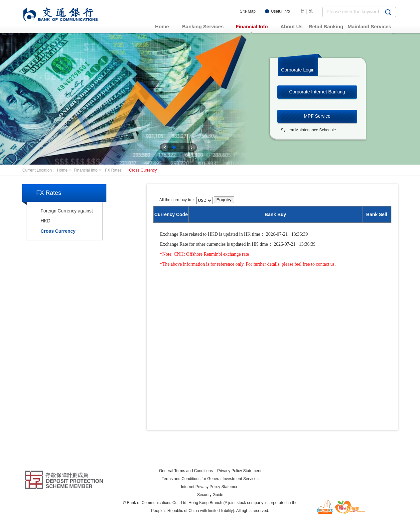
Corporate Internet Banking (317, 92)
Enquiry (224, 200)
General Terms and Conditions (186, 471)
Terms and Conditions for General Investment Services (210, 479)
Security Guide (210, 495)
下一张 (192, 148)
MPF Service (317, 116)
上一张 (165, 148)
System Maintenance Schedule (308, 130)
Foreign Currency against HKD (67, 216)
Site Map (248, 11)
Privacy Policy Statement (239, 471)
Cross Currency (143, 170)
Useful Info (280, 11)
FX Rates (117, 170)
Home (65, 170)
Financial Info (89, 170)
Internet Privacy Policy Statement (210, 487)
